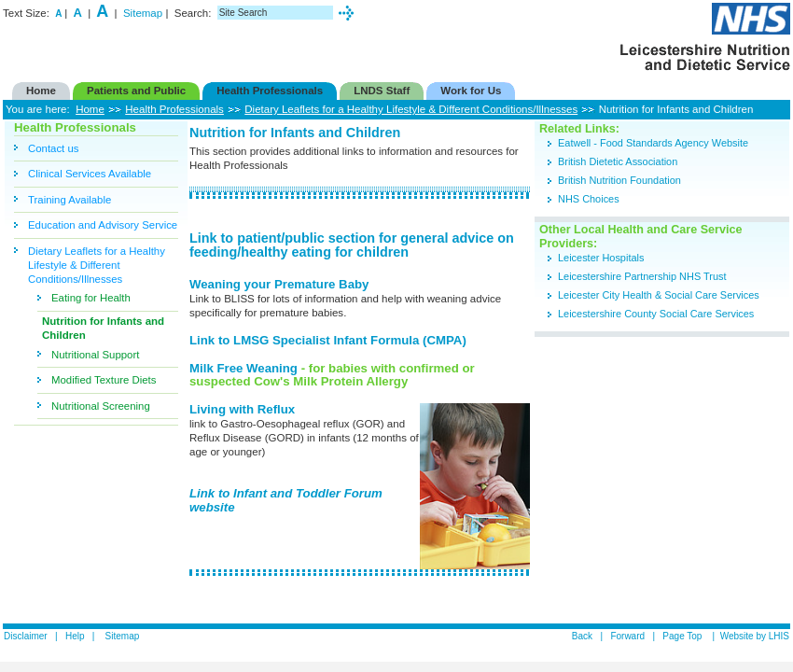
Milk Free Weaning (245, 368)
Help (75, 636)
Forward (627, 636)
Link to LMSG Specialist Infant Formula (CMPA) (328, 340)
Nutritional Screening (101, 406)
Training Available (70, 200)
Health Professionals (174, 109)
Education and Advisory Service (103, 225)
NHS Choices (589, 199)
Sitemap (143, 13)
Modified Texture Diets (104, 380)
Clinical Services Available (90, 174)
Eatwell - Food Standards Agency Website (653, 143)
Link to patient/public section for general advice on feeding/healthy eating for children (352, 245)
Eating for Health (91, 298)
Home (90, 109)
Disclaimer (26, 636)
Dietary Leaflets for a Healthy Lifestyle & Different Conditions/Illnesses (411, 109)
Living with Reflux (242, 409)
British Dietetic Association (618, 161)
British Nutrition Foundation (619, 180)
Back (582, 636)
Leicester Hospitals (601, 258)
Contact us (53, 148)
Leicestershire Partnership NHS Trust (644, 276)
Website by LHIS (755, 636)
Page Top (683, 636)
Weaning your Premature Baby (279, 284)
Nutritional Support (95, 355)
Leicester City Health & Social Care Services (659, 295)
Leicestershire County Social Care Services (656, 314)
